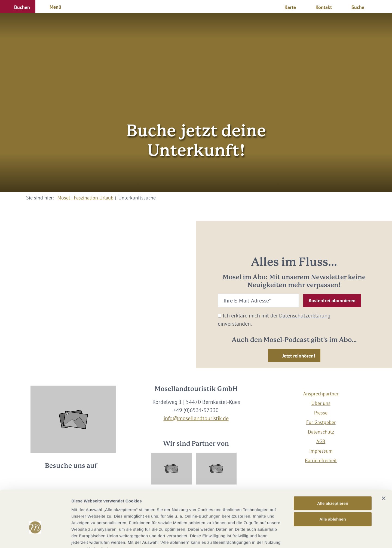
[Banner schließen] (384, 465)
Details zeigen (290, 537)
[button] (18, 7)
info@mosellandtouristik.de (196, 418)
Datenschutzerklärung (305, 316)
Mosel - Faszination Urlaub (85, 198)
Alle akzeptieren (333, 470)
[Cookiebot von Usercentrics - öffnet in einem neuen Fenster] (35, 537)
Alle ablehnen (333, 486)
